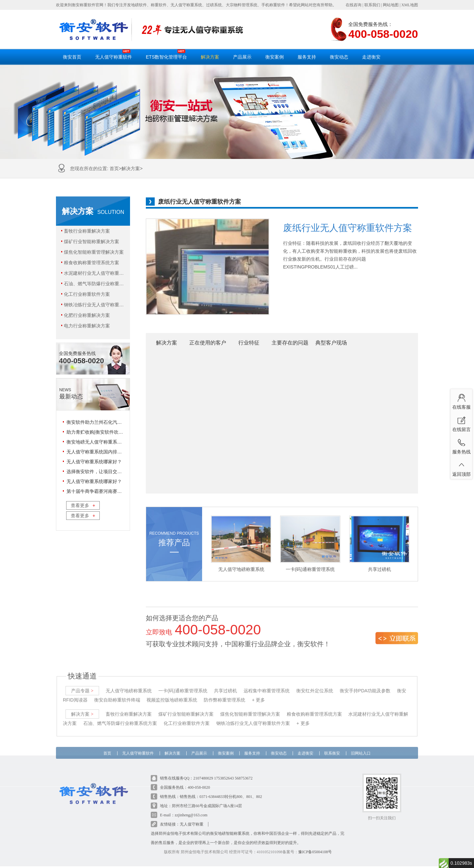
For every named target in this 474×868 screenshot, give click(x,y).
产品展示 (242, 57)
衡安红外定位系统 (315, 683)
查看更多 (83, 505)
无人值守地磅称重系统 (129, 683)
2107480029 (203, 770)
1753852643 (224, 770)
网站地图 (391, 5)
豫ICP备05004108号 (315, 844)
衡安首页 (72, 57)
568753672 (244, 770)
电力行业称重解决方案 (85, 326)
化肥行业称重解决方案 (85, 315)
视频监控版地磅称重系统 (172, 692)
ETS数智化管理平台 (166, 54)
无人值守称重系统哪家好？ (94, 462)
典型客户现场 (331, 343)
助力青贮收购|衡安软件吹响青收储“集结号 (109, 432)
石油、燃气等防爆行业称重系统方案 (93, 284)
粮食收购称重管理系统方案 (90, 263)
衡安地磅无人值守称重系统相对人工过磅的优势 (115, 442)
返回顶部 (461, 468)
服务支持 (307, 57)
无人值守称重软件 (114, 54)
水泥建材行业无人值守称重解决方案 (93, 273)
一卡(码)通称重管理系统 (183, 683)
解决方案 (210, 57)
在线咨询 (354, 5)
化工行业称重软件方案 (85, 294)
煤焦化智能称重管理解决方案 (92, 252)
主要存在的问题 (290, 343)
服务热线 (461, 445)
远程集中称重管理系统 (267, 683)
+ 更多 (258, 692)
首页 (114, 168)
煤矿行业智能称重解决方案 (90, 242)
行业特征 (249, 343)
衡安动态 (339, 57)
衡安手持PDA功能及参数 (365, 683)
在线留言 (461, 423)
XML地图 (410, 5)
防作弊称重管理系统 (224, 692)
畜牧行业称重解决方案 (85, 231)
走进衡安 (371, 57)
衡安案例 (275, 57)
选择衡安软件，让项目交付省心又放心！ (108, 472)
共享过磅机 (225, 683)
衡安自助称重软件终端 (117, 692)
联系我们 (372, 5)
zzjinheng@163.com (191, 807)
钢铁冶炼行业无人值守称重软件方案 (93, 305)
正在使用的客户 (208, 343)
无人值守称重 (192, 816)
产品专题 (82, 683)
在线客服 (461, 400)
